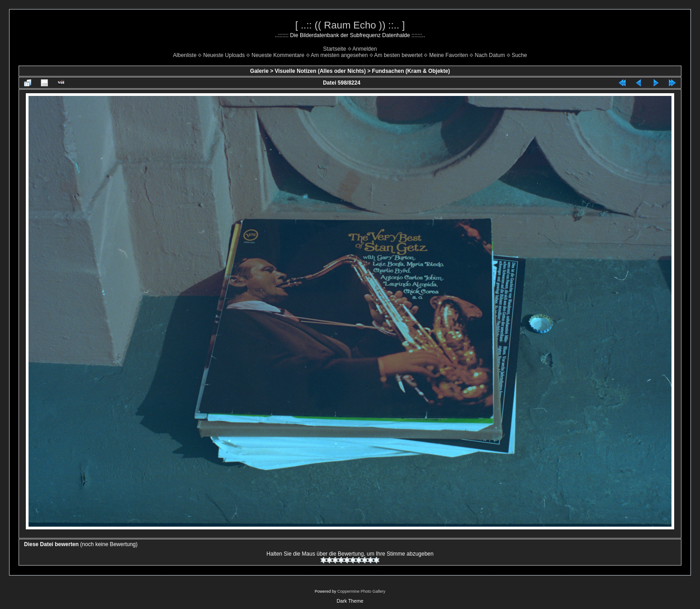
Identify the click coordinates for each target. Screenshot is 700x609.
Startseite (335, 49)
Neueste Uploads (224, 55)
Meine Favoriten (449, 55)
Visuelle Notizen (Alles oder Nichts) (320, 71)
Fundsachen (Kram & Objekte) (411, 71)
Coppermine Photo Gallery (361, 591)
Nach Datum (490, 55)
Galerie (259, 71)
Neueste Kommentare (278, 55)
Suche (519, 55)
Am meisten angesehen (339, 55)
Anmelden (364, 49)
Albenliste (185, 55)
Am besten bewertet (398, 55)
